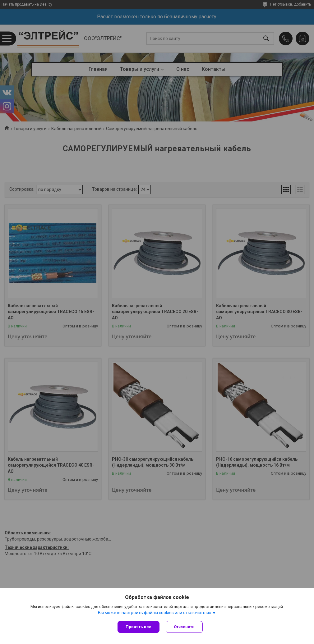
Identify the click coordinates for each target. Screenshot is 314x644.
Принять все (139, 627)
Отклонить (184, 627)
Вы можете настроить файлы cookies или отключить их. (155, 613)
